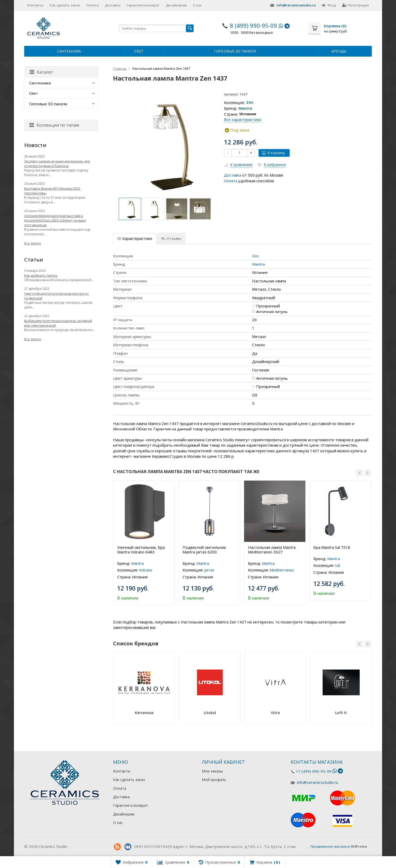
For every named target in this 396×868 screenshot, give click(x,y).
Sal (337, 565)
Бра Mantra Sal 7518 (332, 547)
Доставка (113, 5)
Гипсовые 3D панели (235, 51)
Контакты (35, 5)
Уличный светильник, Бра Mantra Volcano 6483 (141, 550)
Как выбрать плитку (41, 275)
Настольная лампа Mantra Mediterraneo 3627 (272, 550)
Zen (250, 102)
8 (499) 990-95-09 (253, 25)
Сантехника (69, 51)
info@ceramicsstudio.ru (296, 5)
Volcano (146, 570)
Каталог (41, 72)
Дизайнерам (176, 5)
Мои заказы (212, 771)
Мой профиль (214, 780)
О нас (197, 5)
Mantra (245, 108)
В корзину (273, 153)
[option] (130, 209)
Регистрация (355, 5)
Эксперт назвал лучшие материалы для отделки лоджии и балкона (57, 163)
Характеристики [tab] (135, 238)
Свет (139, 51)
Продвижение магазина (330, 846)
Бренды (339, 51)
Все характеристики (243, 119)
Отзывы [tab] (171, 238)
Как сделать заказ (65, 5)
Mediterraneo (282, 570)
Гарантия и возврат (143, 5)
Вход (329, 5)
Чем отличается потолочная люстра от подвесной (57, 296)
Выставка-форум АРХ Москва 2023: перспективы (52, 191)
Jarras (209, 570)
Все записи (33, 243)
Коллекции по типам (54, 125)
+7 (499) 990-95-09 (314, 771)
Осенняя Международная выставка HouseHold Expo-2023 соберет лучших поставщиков (55, 220)
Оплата (92, 5)
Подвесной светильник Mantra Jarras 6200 (204, 550)
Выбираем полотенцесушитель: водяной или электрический (58, 323)
